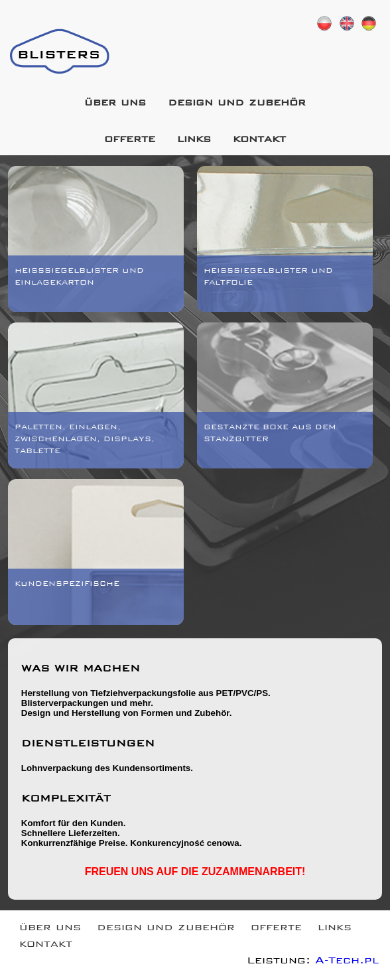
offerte (130, 140)
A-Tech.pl (347, 962)
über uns (115, 104)
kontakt (259, 140)
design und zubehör (237, 104)
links (194, 140)
